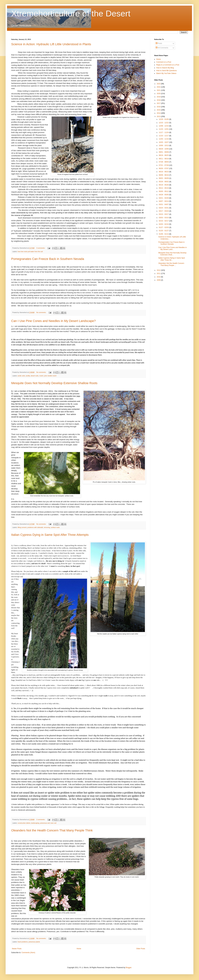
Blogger (129, 968)
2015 (159, 110)
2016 (159, 107)
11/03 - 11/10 (164, 139)
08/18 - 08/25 (164, 155)
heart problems (23, 942)
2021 (159, 90)
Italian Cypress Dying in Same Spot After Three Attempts (50, 535)
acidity (28, 376)
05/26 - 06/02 (164, 182)
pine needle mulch (50, 376)
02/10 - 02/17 (164, 221)
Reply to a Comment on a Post (168, 65)
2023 (159, 84)
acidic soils (21, 376)
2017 (159, 103)
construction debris (24, 823)
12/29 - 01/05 (164, 119)
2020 (159, 94)
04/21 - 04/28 (164, 198)
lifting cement (22, 527)
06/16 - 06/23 (164, 172)
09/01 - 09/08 (164, 152)
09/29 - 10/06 (164, 149)
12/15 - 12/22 (164, 123)
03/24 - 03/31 (164, 208)
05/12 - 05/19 (164, 188)
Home (79, 949)
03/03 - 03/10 (164, 218)
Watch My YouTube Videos (166, 73)
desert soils (35, 376)
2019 (159, 97)
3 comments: (41, 248)
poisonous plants (34, 942)
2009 (159, 280)
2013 (159, 117)
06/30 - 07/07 (164, 168)
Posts (159, 43)
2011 (159, 273)
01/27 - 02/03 (164, 227)
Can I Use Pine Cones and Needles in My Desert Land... (173, 248)
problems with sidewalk (35, 527)
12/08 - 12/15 (164, 126)
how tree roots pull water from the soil (30, 252)
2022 (159, 87)
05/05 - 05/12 (164, 191)
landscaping (35, 823)
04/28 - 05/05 (164, 195)
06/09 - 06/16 (164, 175)
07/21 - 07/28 (164, 165)
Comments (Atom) (28, 953)
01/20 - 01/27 (164, 231)
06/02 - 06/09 (164, 178)
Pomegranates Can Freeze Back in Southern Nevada (48, 259)
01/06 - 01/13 (164, 234)
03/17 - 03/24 (164, 211)
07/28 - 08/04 (164, 162)
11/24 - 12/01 (164, 129)
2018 (159, 100)
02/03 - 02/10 (164, 224)
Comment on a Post (164, 62)
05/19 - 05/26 (164, 185)
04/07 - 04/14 (164, 201)
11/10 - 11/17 (164, 136)
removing (47, 527)
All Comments (162, 48)
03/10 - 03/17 (164, 214)
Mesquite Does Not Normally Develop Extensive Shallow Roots (54, 383)
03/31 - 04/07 (164, 204)
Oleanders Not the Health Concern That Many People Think (52, 830)
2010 (159, 277)
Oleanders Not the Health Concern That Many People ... (171, 264)
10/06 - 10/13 (164, 146)
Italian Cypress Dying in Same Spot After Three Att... (172, 259)
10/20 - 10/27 (164, 142)
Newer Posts (17, 949)
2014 (159, 113)
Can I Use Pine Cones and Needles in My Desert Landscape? (53, 321)
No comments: (41, 312)
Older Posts (141, 949)
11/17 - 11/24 (164, 132)
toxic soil (53, 823)
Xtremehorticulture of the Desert (71, 14)
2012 (159, 270)
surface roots (55, 527)
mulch (41, 376)
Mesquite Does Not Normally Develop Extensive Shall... (172, 254)
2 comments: (41, 820)
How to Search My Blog (165, 68)
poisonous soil (45, 823)
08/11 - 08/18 (164, 159)
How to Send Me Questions (166, 71)
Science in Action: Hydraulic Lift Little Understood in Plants (51, 44)
